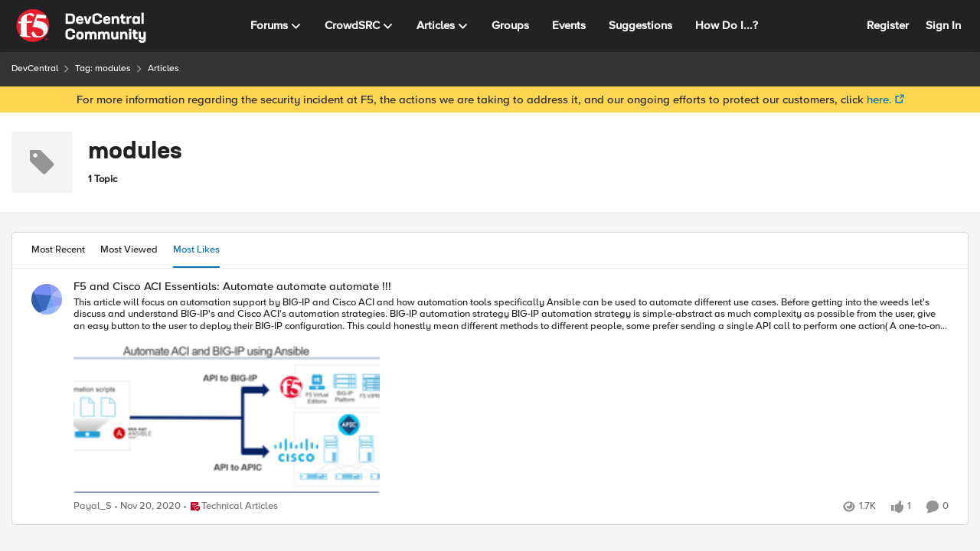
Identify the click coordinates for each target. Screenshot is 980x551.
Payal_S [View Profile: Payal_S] (93, 506)
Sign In (943, 25)
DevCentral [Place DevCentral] (35, 68)
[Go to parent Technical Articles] (231, 507)
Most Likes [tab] (196, 249)
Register (888, 25)
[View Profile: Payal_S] (47, 299)
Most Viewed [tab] (129, 249)
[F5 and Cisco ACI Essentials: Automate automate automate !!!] (511, 396)
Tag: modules (103, 68)
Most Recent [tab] (58, 249)
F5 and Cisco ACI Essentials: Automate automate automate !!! (232, 287)
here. (879, 99)
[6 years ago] (148, 507)
